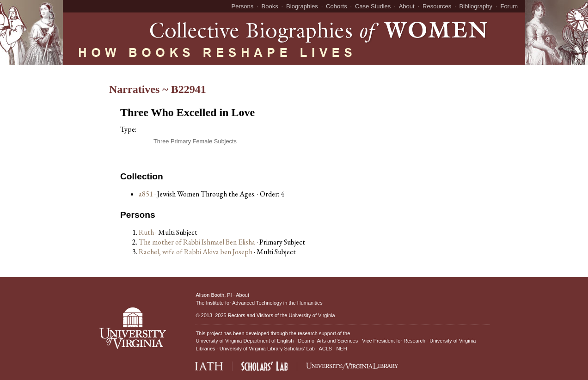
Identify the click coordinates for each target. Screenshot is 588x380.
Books (270, 6)
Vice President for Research (394, 341)
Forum (509, 6)
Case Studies (373, 6)
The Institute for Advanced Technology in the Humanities (259, 303)
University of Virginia (312, 315)
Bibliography (476, 6)
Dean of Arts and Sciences (328, 341)
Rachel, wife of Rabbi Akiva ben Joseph (196, 252)
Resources (437, 6)
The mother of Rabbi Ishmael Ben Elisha (198, 242)
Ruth (147, 232)
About (407, 6)
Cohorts (337, 6)
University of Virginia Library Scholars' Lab (267, 349)
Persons (243, 6)
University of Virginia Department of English (245, 341)
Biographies (302, 6)
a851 (146, 194)
